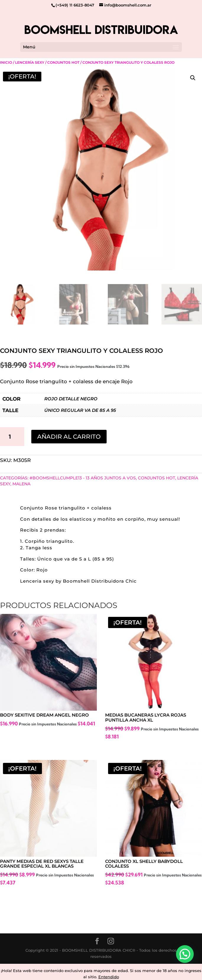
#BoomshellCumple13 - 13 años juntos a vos (83, 478)
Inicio (6, 62)
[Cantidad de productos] (12, 437)
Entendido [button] (109, 977)
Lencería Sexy (30, 62)
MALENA (21, 484)
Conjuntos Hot (63, 62)
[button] (193, 78)
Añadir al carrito (69, 437)
